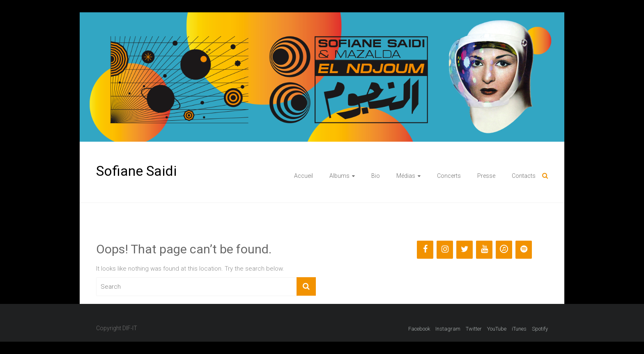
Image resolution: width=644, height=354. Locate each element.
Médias (406, 176)
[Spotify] (524, 250)
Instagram (448, 329)
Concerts (449, 176)
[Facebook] (425, 250)
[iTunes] (504, 250)
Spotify (540, 329)
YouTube (497, 329)
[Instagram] (445, 250)
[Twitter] (465, 250)
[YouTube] (484, 250)
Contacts (524, 176)
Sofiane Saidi (136, 171)
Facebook (419, 329)
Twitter (474, 329)
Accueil (304, 176)
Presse (486, 176)
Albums (339, 176)
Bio (376, 176)
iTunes (519, 329)
